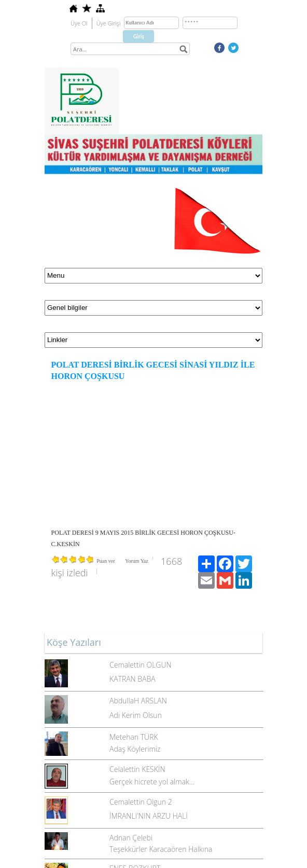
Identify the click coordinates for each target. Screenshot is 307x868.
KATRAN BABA (132, 679)
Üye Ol (79, 23)
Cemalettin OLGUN (141, 665)
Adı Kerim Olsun (136, 715)
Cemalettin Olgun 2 (141, 802)
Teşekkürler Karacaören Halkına (161, 849)
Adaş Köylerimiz (135, 749)
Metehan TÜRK (134, 737)
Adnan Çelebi (131, 838)
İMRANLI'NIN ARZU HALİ (149, 816)
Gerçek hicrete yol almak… (152, 782)
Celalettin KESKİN (137, 769)
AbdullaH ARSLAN (138, 701)
